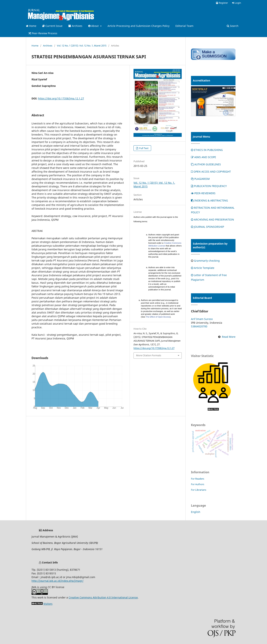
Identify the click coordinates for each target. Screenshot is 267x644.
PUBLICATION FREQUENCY (209, 186)
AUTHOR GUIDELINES (206, 164)
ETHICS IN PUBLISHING (207, 150)
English (196, 512)
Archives (75, 26)
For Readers (198, 479)
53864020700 (199, 326)
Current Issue (52, 26)
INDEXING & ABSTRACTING (209, 200)
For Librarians (199, 490)
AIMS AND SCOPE (203, 157)
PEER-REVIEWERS (203, 193)
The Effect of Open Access (158, 317)
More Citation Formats (149, 355)
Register (222, 3)
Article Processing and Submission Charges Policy (139, 26)
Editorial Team (184, 26)
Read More (229, 337)
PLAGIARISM (200, 179)
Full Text (144, 148)
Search (233, 26)
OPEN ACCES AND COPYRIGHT (211, 172)
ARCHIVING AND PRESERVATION (212, 220)
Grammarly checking (207, 261)
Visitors (48, 604)
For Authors (198, 484)
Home (31, 26)
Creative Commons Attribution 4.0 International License (103, 597)
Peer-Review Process (43, 33)
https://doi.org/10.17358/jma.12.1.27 (61, 98)
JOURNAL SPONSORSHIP (207, 227)
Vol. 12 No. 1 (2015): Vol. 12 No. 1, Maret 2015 (82, 46)
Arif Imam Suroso (202, 319)
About (94, 26)
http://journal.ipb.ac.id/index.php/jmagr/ (57, 581)
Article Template (203, 268)
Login (237, 3)
